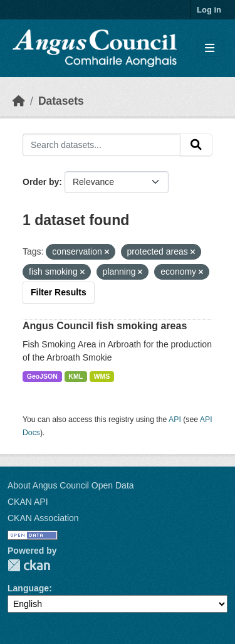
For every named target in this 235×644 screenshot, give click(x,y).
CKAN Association (43, 518)
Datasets (61, 101)
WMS (102, 376)
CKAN (29, 565)
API (175, 420)
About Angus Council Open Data (71, 485)
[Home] (19, 101)
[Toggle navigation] (210, 49)
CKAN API (28, 502)
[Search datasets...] (102, 145)
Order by (41, 182)
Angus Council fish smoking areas (105, 326)
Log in (209, 10)
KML (76, 376)
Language (28, 588)
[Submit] (196, 145)
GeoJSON (42, 376)
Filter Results (59, 292)
